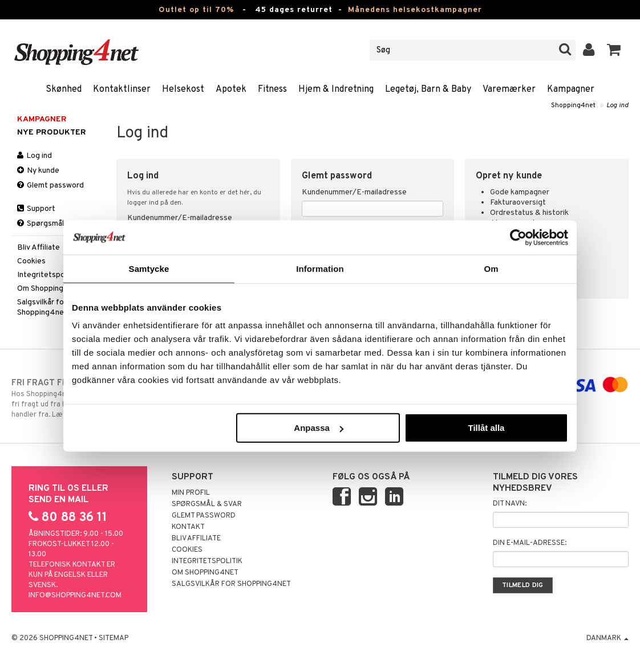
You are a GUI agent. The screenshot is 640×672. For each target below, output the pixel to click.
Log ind (617, 105)
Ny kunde (38, 171)
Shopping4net (573, 105)
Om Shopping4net (49, 289)
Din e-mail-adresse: (530, 543)
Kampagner (571, 89)
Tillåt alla (486, 428)
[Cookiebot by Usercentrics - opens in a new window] (518, 237)
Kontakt (188, 527)
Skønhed (64, 89)
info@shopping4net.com (75, 596)
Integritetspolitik (47, 275)
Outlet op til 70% (196, 10)
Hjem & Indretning (336, 89)
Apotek (231, 89)
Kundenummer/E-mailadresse (180, 218)
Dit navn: (510, 504)
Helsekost (183, 89)
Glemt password (50, 186)
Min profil (191, 493)
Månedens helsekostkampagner (415, 10)
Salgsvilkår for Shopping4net (42, 308)
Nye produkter (52, 133)
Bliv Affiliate (39, 248)
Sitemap (114, 638)
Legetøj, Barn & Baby (428, 89)
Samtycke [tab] (149, 268)
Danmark (607, 638)
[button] (614, 50)
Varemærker (509, 89)
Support (36, 209)
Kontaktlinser (122, 89)
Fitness (272, 89)
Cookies (31, 261)
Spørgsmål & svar (52, 224)
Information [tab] (320, 268)
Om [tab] (491, 268)
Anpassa (319, 428)
